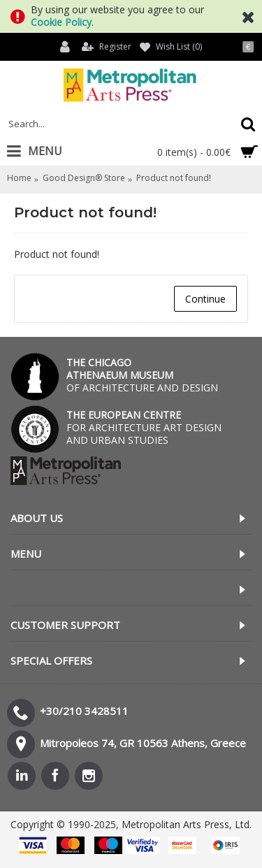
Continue (205, 299)
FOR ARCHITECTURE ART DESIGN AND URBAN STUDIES (144, 427)
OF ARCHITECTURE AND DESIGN (142, 375)
